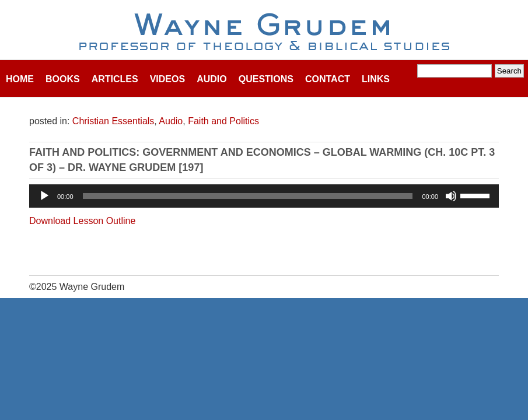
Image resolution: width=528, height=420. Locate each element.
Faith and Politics (223, 121)
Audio (212, 79)
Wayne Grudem (264, 33)
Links (376, 79)
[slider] (248, 196)
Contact (328, 79)
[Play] (44, 196)
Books (63, 79)
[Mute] (451, 196)
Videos (167, 79)
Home (20, 79)
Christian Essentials (113, 121)
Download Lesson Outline (82, 221)
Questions (266, 79)
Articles (115, 79)
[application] (264, 196)
